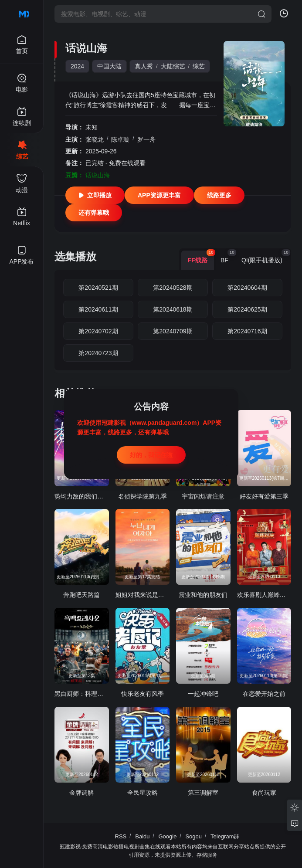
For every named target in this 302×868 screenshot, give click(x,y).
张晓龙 (95, 139)
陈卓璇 (120, 139)
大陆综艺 (173, 66)
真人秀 (144, 66)
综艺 (199, 66)
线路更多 (219, 195)
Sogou (193, 836)
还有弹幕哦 (94, 213)
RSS (121, 836)
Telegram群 (225, 836)
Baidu (142, 836)
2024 (77, 66)
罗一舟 (146, 139)
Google (168, 836)
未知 (92, 127)
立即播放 (95, 195)
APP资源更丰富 (159, 195)
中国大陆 (109, 66)
